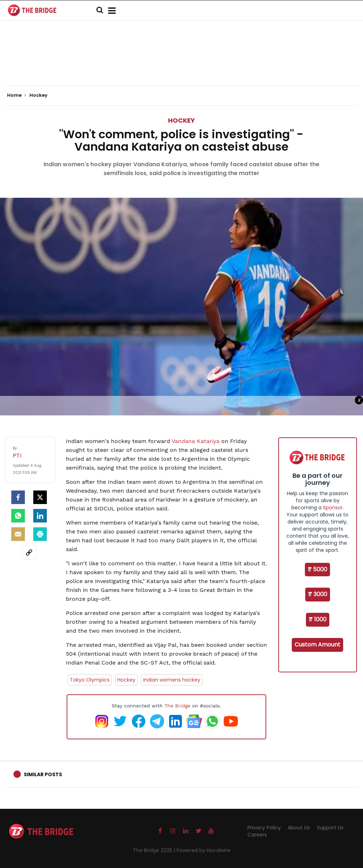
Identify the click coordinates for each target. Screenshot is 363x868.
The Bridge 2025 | (155, 850)
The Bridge (177, 706)
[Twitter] (40, 497)
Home (17, 95)
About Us (299, 828)
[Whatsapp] (18, 516)
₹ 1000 (318, 619)
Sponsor (333, 508)
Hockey (181, 120)
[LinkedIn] (40, 516)
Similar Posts (43, 774)
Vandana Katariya (196, 441)
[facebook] (18, 497)
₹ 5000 (317, 569)
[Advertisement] (181, 64)
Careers (257, 835)
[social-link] (29, 553)
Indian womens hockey (172, 680)
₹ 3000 (318, 594)
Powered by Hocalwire (203, 850)
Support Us (330, 828)
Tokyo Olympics (90, 680)
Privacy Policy (264, 828)
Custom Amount (317, 645)
